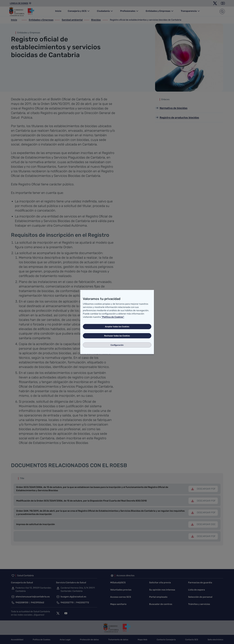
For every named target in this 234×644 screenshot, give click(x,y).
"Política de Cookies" (113, 317)
